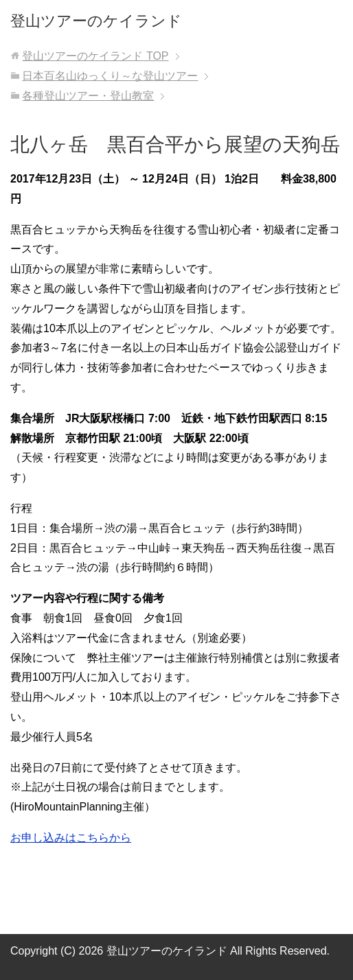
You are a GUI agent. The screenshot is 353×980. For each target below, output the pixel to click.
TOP (95, 56)
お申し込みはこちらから (71, 838)
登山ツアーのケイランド (96, 21)
